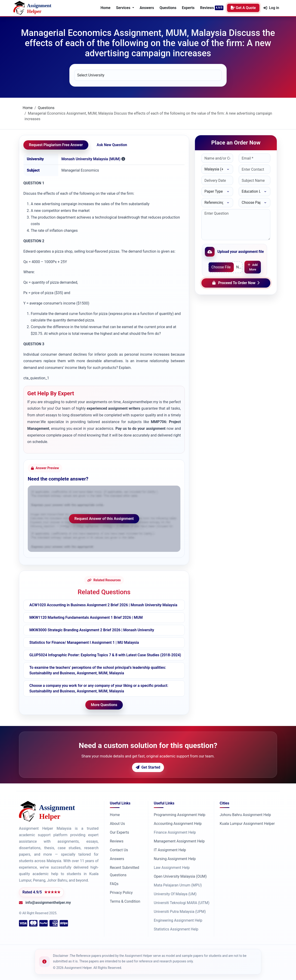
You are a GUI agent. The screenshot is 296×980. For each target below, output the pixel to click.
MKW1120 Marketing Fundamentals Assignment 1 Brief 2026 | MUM (86, 617)
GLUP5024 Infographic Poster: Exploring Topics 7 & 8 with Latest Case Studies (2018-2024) (105, 655)
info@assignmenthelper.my (48, 903)
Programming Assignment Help (180, 815)
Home (106, 8)
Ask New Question (112, 145)
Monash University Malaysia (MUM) (91, 159)
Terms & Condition (125, 901)
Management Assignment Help (179, 841)
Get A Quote (243, 8)
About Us (117, 824)
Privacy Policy (121, 893)
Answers (147, 8)
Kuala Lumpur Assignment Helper (247, 824)
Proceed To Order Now (236, 283)
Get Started (148, 767)
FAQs (114, 884)
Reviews (207, 8)
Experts (188, 8)
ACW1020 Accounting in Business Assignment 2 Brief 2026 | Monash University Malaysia (103, 605)
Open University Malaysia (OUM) (180, 876)
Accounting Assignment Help (178, 824)
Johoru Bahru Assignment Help (245, 815)
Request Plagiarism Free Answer (56, 145)
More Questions (104, 705)
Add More (253, 267)
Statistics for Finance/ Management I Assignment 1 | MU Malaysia (84, 642)
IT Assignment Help (170, 850)
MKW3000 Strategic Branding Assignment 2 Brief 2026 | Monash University (92, 630)
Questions (168, 8)
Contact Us (119, 850)
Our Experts (119, 832)
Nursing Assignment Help (175, 859)
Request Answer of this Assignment (104, 519)
